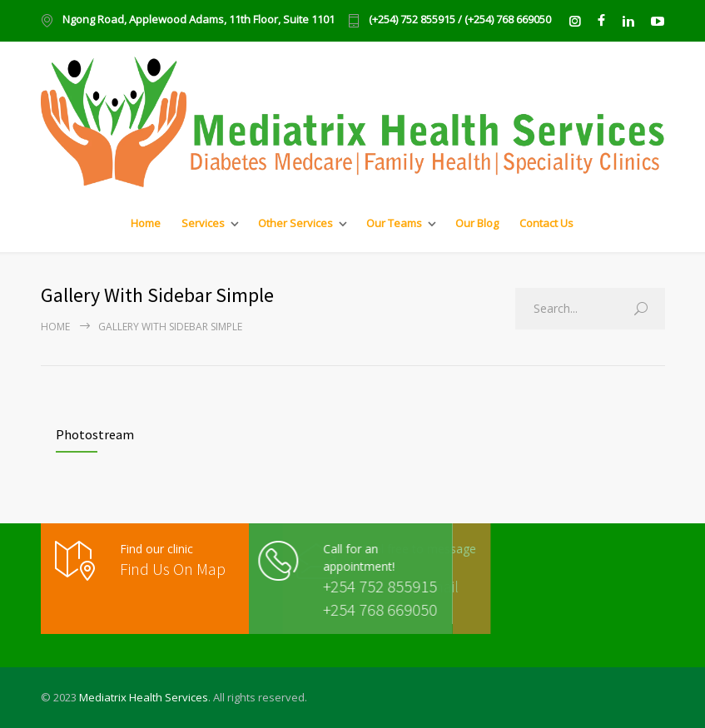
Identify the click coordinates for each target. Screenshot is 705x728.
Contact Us (546, 223)
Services (203, 223)
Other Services (295, 223)
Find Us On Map (173, 569)
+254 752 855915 (350, 586)
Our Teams (394, 223)
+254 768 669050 (350, 609)
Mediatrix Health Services (144, 697)
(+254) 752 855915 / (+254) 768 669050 (460, 20)
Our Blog (477, 223)
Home (146, 223)
